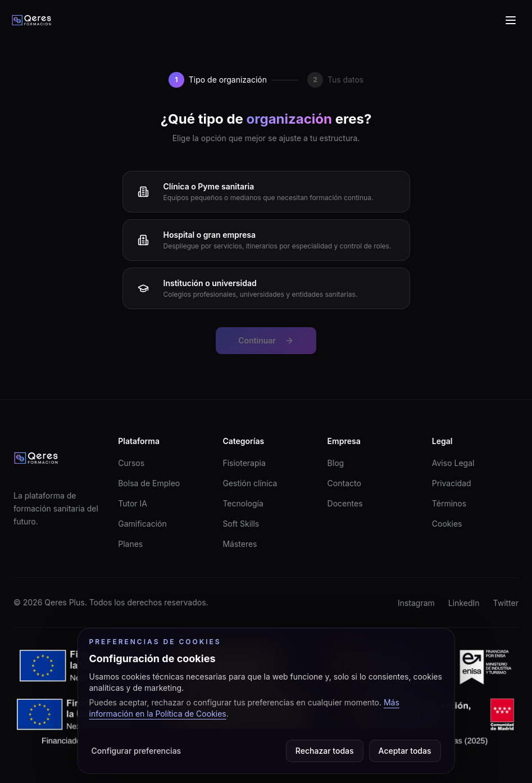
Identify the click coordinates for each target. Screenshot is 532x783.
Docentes (345, 503)
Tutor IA (133, 503)
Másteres (240, 544)
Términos (449, 503)
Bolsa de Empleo (149, 483)
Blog (336, 463)
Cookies (447, 524)
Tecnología (243, 503)
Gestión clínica (250, 483)
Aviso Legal (453, 463)
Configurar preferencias (137, 751)
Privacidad (452, 483)
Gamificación (142, 524)
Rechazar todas (325, 751)
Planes (130, 544)
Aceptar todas (405, 751)
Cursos (131, 463)
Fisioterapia (244, 463)
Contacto (344, 483)
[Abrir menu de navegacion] (511, 20)
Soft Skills (241, 524)
